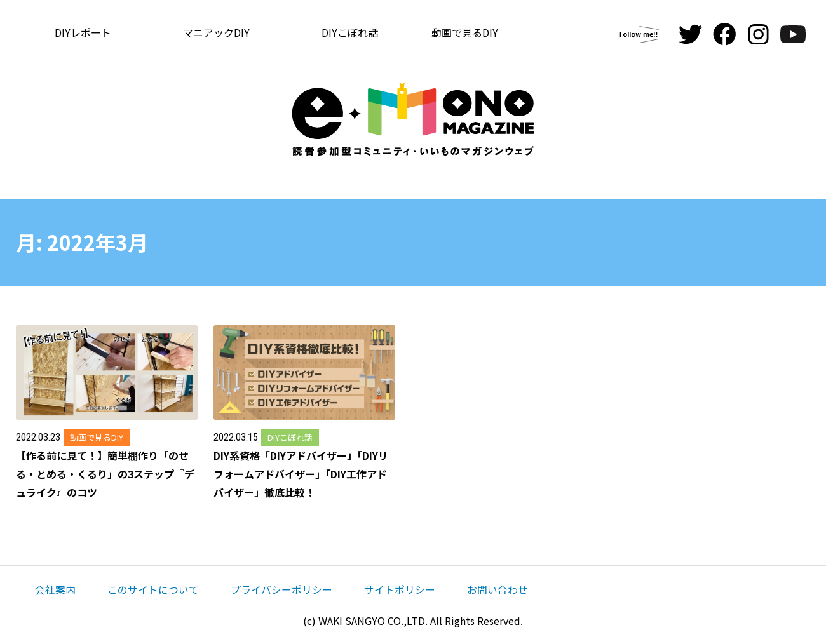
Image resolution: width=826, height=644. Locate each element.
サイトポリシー (400, 589)
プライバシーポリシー (281, 589)
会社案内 (55, 589)
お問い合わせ (498, 589)
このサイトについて (153, 589)
